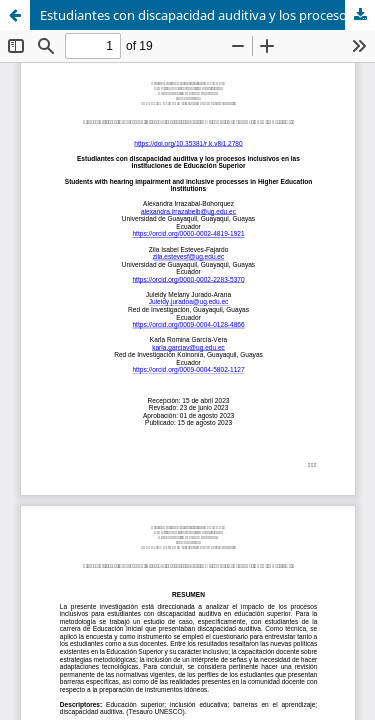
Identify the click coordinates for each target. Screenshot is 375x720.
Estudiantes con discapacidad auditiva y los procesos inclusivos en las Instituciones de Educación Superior (207, 15)
